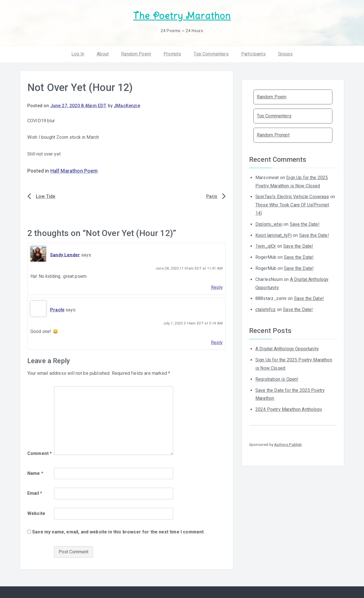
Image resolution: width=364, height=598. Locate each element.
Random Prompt (273, 135)
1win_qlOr (266, 246)
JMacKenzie (127, 106)
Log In (78, 54)
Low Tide (45, 196)
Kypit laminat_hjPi (274, 235)
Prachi (57, 310)
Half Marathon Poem (74, 171)
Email (35, 493)
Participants (253, 54)
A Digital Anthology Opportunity (287, 349)
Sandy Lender (65, 255)
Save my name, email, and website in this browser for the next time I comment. (118, 532)
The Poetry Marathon (182, 16)
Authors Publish (288, 444)
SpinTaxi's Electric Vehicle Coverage (292, 197)
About (103, 54)
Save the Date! (305, 224)
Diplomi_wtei (269, 224)
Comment (40, 453)
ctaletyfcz (266, 310)
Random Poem (136, 54)
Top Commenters (211, 54)
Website (36, 513)
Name (35, 473)
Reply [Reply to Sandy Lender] (217, 287)
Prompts (172, 54)
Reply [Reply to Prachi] (217, 343)
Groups (285, 54)
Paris (212, 196)
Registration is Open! (277, 379)
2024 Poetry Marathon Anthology (289, 409)
